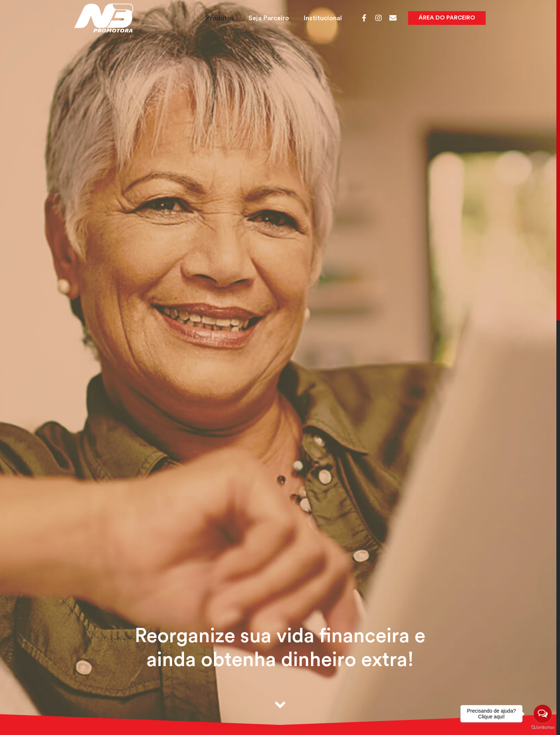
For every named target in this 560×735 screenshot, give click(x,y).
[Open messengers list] (543, 714)
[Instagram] (379, 18)
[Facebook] (364, 18)
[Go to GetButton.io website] (543, 728)
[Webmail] (393, 18)
